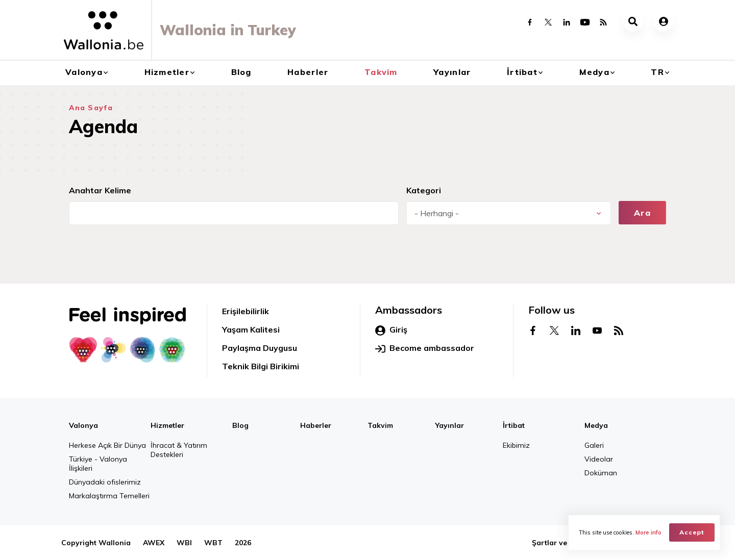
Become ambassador (425, 348)
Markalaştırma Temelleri (109, 496)
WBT (213, 543)
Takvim (381, 72)
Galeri (594, 445)
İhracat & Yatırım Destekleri (179, 450)
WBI (184, 543)
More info (648, 532)
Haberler (308, 72)
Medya (594, 72)
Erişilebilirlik (246, 311)
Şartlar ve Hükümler (568, 543)
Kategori (424, 190)
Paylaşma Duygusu (260, 348)
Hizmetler (167, 72)
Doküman (601, 473)
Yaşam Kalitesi (251, 329)
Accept (692, 532)
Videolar (599, 459)
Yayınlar (452, 72)
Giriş (391, 330)
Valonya (84, 72)
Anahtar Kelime (100, 190)
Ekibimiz (516, 445)
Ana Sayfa (91, 108)
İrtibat (522, 72)
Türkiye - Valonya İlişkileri (98, 464)
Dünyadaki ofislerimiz (105, 482)
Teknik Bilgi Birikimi (261, 366)
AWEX (154, 543)
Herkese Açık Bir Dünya (107, 445)
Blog (241, 72)
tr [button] (657, 72)
